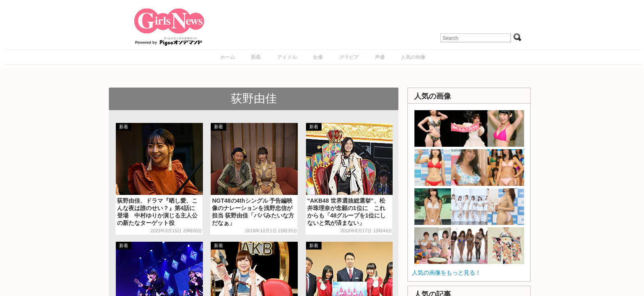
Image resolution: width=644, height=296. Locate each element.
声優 (380, 57)
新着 (256, 57)
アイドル (287, 57)
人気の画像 (413, 57)
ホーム (228, 57)
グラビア (349, 57)
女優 (318, 57)
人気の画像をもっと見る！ (446, 273)
